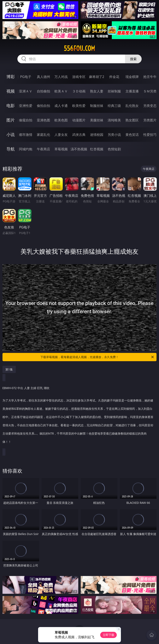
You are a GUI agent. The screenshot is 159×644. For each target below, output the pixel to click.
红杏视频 (97, 149)
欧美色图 (61, 120)
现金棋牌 (132, 77)
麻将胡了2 (97, 77)
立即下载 (108, 635)
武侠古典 (79, 135)
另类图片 (150, 120)
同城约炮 (26, 149)
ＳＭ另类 (150, 91)
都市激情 (26, 135)
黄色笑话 (132, 135)
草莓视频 (61, 149)
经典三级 (114, 106)
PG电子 (26, 77)
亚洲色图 (43, 120)
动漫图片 (79, 120)
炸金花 (114, 77)
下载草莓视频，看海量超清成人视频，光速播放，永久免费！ (97, 357)
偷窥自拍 (26, 120)
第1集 (9, 369)
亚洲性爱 (26, 106)
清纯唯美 (114, 120)
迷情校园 (97, 135)
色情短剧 (114, 149)
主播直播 (132, 91)
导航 (11, 149)
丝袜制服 (114, 91)
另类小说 (114, 135)
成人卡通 (61, 106)
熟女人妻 (97, 91)
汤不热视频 (79, 149)
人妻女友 (61, 135)
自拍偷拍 (43, 91)
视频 (11, 91)
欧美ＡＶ (61, 91)
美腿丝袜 (97, 120)
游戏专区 (79, 77)
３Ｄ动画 (79, 91)
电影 (11, 106)
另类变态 (150, 106)
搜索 (133, 59)
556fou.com (79, 48)
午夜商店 (43, 149)
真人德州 (43, 77)
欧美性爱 (79, 106)
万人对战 (61, 77)
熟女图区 (132, 120)
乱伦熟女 (132, 106)
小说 (11, 134)
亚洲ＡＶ (26, 91)
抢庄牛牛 (150, 77)
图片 (11, 120)
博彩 (11, 77)
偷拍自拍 (43, 106)
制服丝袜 (97, 106)
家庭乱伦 (43, 135)
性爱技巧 (150, 135)
